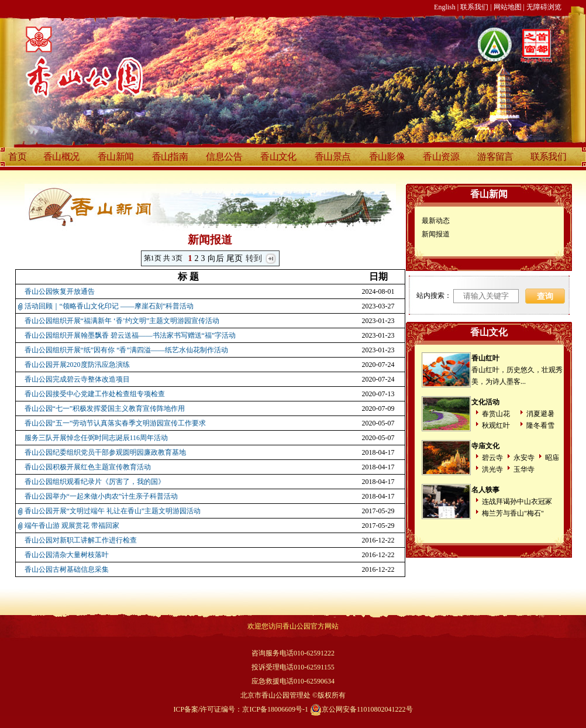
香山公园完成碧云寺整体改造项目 (77, 379)
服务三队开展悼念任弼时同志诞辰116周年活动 (96, 438)
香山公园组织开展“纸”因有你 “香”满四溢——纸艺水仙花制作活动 (126, 350)
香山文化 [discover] (278, 157)
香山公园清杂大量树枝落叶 (67, 555)
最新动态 (436, 221)
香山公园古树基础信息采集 (67, 569)
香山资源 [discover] (441, 157)
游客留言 (495, 157)
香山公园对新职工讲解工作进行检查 (81, 540)
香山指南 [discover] (170, 157)
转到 (254, 258)
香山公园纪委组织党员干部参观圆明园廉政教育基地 (105, 452)
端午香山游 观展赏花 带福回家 (72, 526)
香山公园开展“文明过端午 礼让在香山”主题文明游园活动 (113, 511)
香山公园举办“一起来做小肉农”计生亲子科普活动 (101, 496)
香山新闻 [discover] (116, 157)
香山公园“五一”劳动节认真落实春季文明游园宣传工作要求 (116, 423)
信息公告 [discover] (224, 157)
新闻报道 (436, 234)
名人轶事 (485, 490)
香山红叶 (485, 358)
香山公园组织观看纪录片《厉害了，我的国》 (95, 482)
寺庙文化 (485, 446)
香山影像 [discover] (387, 157)
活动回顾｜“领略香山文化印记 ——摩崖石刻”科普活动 (109, 306)
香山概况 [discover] (61, 157)
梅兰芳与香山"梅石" (513, 513)
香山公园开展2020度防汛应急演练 (77, 365)
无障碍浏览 (544, 7)
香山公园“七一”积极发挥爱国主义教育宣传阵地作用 (105, 408)
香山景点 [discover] (333, 157)
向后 (216, 258)
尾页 (235, 258)
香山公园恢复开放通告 (60, 291)
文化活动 (485, 402)
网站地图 (508, 7)
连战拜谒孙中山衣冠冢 (517, 502)
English (445, 7)
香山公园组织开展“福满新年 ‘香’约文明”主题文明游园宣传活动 (122, 321)
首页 (17, 157)
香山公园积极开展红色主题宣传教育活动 (88, 467)
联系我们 (474, 7)
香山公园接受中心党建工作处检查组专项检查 (95, 394)
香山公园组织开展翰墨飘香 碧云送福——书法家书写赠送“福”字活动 (130, 335)
